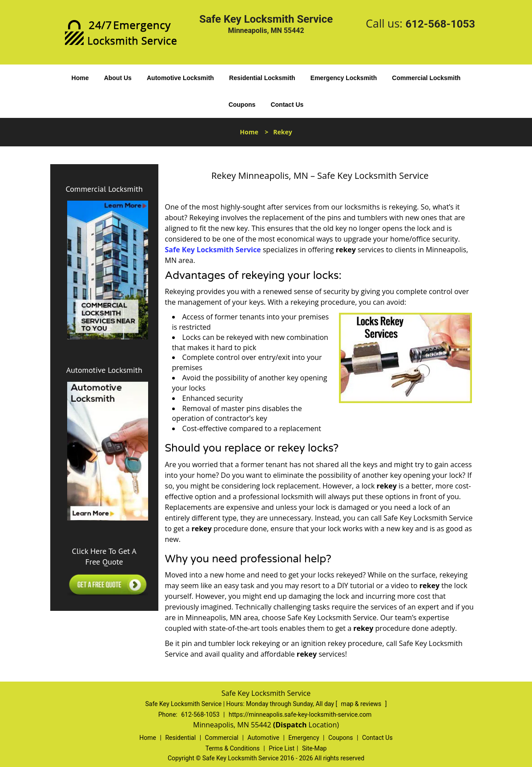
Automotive (263, 738)
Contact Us (287, 105)
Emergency (304, 738)
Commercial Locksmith (426, 78)
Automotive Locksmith (180, 78)
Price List (282, 748)
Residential (180, 738)
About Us (118, 78)
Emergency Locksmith (344, 78)
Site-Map (314, 748)
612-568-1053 (440, 24)
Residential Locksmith (262, 78)
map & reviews (362, 704)
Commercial (222, 738)
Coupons (242, 105)
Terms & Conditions (233, 748)
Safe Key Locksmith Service (213, 250)
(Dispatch (291, 725)
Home (80, 78)
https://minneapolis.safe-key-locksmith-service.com (300, 715)
